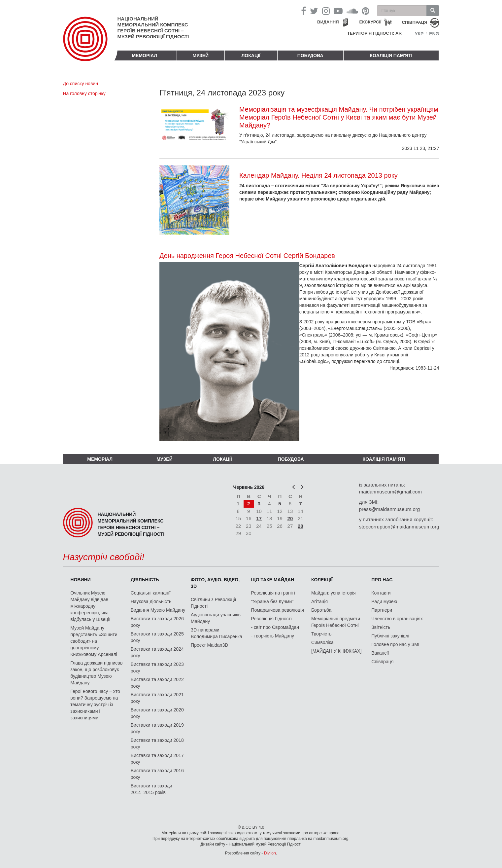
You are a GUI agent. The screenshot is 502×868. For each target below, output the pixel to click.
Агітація (319, 601)
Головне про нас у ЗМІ (395, 644)
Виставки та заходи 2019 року (157, 728)
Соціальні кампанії (151, 593)
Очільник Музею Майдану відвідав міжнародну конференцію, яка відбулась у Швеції (90, 606)
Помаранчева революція (278, 610)
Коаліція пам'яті (391, 55)
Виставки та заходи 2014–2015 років (151, 789)
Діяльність (145, 580)
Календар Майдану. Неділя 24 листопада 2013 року (318, 175)
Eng (434, 34)
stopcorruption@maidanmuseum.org (399, 527)
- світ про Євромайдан (275, 627)
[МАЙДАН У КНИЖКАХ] (336, 651)
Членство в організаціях (397, 619)
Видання (328, 22)
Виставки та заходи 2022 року (157, 683)
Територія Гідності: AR (374, 33)
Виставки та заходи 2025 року (157, 637)
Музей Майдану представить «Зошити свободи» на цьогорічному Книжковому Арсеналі (94, 641)
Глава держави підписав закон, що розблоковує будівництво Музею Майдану (96, 673)
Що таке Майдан (273, 580)
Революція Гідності (271, 619)
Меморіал (144, 55)
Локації (251, 55)
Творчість (321, 634)
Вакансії (380, 653)
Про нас (382, 580)
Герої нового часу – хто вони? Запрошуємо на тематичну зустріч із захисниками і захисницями (95, 705)
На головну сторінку (84, 93)
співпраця (415, 22)
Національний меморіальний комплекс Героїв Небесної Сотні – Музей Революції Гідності (153, 28)
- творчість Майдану (273, 636)
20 (290, 518)
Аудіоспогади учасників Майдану (216, 618)
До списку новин (81, 84)
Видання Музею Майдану (158, 610)
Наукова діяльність (151, 601)
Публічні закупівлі (390, 636)
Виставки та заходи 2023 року (157, 668)
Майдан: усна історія (334, 593)
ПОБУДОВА (310, 55)
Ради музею (384, 601)
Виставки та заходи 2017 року (157, 759)
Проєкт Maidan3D (209, 645)
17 (259, 518)
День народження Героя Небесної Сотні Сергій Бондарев (247, 256)
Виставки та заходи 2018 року (157, 743)
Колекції (322, 580)
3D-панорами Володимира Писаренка (217, 633)
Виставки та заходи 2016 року (157, 774)
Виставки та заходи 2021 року (157, 698)
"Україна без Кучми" (272, 601)
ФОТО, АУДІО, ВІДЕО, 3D (215, 583)
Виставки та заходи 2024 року (157, 652)
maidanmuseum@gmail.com (390, 492)
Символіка (322, 642)
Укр (419, 34)
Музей (201, 55)
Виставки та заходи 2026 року (157, 622)
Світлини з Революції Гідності (213, 603)
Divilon (270, 853)
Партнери (382, 610)
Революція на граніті (273, 593)
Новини (80, 580)
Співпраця (382, 662)
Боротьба (321, 610)
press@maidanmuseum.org (389, 509)
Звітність (381, 627)
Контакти (381, 593)
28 (301, 526)
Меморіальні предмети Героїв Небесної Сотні (336, 622)
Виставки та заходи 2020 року (157, 713)
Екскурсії (370, 22)
